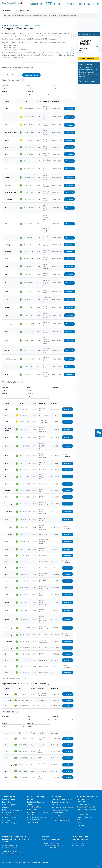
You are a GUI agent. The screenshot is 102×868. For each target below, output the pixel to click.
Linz (6, 274)
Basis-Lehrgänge (8, 799)
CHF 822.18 (54, 745)
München (7, 283)
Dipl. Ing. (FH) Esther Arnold (47, 108)
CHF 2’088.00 (55, 568)
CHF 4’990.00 (55, 706)
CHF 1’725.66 (55, 429)
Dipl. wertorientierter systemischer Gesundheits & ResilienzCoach (86, 41)
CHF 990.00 (55, 771)
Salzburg (7, 245)
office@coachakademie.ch (17, 854)
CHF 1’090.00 (55, 739)
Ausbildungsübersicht (10, 815)
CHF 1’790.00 (55, 415)
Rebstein (7, 307)
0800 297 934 (55, 848)
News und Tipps (83, 814)
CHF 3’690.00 (57, 108)
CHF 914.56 (54, 765)
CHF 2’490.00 (55, 751)
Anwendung (31, 810)
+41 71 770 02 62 (18, 852)
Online (7, 140)
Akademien (6, 820)
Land (28, 85)
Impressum (81, 825)
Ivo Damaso (46, 185)
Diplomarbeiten (33, 822)
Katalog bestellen (83, 804)
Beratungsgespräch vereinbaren (84, 800)
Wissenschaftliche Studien (37, 817)
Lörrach (7, 292)
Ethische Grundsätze (60, 818)
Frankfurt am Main (10, 192)
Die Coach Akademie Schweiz (63, 799)
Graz (6, 169)
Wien (6, 117)
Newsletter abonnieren (85, 817)
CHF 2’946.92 (57, 117)
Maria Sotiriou (46, 140)
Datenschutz (82, 822)
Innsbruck (8, 252)
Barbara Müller (46, 147)
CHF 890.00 (55, 758)
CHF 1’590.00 (55, 588)
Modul (38, 108)
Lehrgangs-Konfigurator (11, 817)
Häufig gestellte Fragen (61, 810)
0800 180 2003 (57, 846)
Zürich (6, 125)
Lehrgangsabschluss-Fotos (62, 820)
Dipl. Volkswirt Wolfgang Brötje (46, 208)
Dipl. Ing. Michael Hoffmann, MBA (47, 218)
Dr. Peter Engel (46, 154)
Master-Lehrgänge (9, 805)
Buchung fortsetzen (87, 59)
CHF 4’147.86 (55, 694)
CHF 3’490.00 (57, 140)
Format (5, 92)
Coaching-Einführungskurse (87, 807)
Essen (6, 161)
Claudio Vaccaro (46, 125)
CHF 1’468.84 (55, 409)
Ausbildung (6, 85)
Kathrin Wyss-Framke (44, 574)
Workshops (6, 807)
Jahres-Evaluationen (34, 820)
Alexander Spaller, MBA (47, 117)
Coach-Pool (84, 4)
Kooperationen (58, 815)
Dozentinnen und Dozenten (62, 802)
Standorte (56, 805)
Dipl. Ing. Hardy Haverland (47, 132)
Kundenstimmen (58, 813)
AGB (79, 820)
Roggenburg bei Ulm (11, 132)
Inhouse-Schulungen (10, 823)
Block (38, 117)
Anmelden (69, 108)
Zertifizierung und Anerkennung (63, 807)
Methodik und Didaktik (35, 807)
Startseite (8, 11)
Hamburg (7, 238)
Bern (6, 108)
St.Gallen (7, 185)
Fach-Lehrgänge (8, 802)
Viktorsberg (8, 199)
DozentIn (30, 92)
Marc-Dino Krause (47, 161)
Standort (54, 85)
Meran (7, 147)
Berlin (6, 266)
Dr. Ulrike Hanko (46, 252)
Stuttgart (8, 177)
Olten (6, 375)
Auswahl (67, 16)
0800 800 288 (54, 843)
